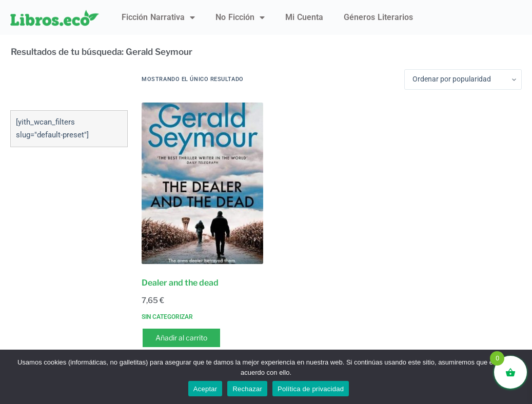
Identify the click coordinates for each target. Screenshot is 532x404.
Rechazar (247, 389)
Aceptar (205, 389)
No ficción (240, 17)
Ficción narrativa (158, 17)
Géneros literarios (378, 17)
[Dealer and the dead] (202, 183)
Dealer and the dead (180, 283)
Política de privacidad (311, 389)
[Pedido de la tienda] (463, 79)
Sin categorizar (167, 317)
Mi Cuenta (304, 17)
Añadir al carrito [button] (181, 338)
